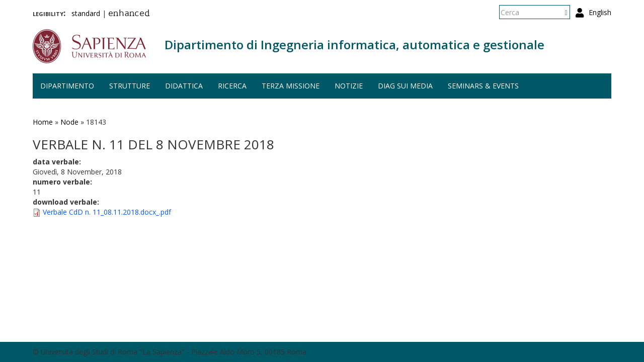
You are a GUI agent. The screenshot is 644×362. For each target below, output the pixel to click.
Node (69, 122)
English (600, 12)
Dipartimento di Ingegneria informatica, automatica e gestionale (354, 44)
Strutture (130, 86)
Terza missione (291, 86)
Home (43, 122)
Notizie (349, 86)
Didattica (184, 86)
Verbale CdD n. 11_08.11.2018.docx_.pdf (107, 212)
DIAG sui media (405, 86)
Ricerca (232, 86)
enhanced (129, 14)
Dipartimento (67, 86)
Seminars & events (483, 86)
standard (86, 13)
